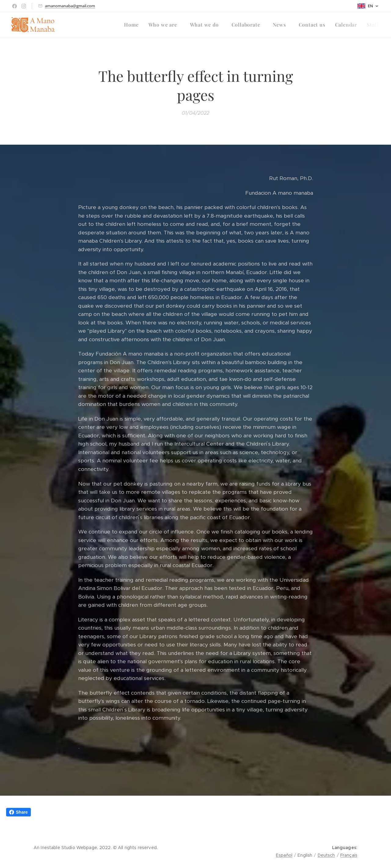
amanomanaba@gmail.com (70, 6)
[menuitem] (133, 25)
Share (18, 812)
